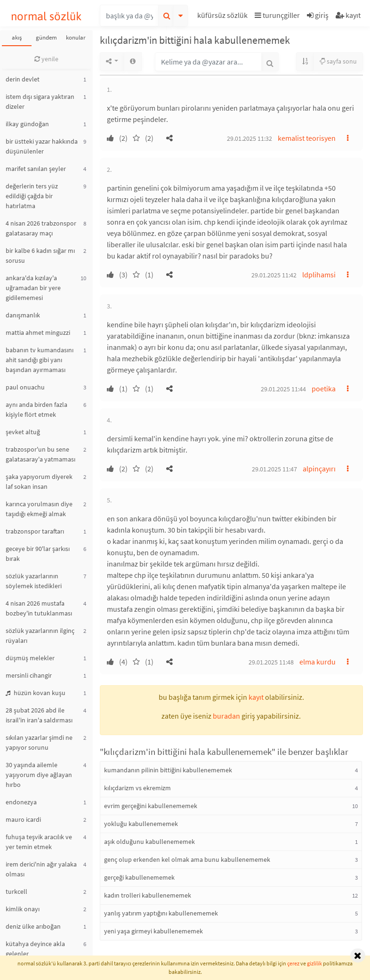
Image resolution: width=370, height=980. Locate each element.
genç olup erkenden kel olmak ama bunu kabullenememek (187, 859)
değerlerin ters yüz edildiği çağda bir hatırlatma (32, 196)
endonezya (21, 802)
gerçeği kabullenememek (139, 877)
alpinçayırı (319, 469)
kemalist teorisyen (307, 138)
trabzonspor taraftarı (35, 531)
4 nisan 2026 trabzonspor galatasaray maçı (41, 228)
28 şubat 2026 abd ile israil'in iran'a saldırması (39, 715)
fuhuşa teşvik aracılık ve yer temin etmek (39, 842)
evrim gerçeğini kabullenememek (151, 806)
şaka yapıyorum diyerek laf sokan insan (39, 482)
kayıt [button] (256, 697)
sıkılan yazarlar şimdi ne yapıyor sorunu (39, 742)
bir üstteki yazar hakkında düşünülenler (42, 146)
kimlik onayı (23, 909)
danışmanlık (23, 315)
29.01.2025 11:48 (271, 662)
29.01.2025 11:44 (283, 389)
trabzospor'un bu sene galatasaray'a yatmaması (40, 454)
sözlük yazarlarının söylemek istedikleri (34, 581)
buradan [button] (226, 716)
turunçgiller (277, 15)
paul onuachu (25, 387)
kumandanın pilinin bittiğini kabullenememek (168, 770)
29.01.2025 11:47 (274, 469)
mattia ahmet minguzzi (38, 332)
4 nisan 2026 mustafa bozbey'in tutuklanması (39, 608)
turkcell (16, 891)
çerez (293, 963)
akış (17, 37)
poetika (324, 389)
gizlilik (314, 963)
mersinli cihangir (29, 675)
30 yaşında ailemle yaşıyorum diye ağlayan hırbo (39, 775)
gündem (46, 37)
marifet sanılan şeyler (36, 169)
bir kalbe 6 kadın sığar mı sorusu (40, 255)
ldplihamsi (319, 275)
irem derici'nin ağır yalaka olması (41, 869)
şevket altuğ (23, 432)
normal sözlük (46, 16)
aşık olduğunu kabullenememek (149, 842)
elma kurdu (318, 662)
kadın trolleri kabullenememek (148, 895)
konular (76, 37)
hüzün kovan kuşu (36, 693)
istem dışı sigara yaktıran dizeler (40, 101)
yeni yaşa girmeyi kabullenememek (153, 931)
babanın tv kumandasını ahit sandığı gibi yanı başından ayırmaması (40, 360)
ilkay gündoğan (27, 124)
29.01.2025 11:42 (274, 275)
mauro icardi (23, 819)
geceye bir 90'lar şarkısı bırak (38, 554)
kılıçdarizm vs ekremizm (137, 788)
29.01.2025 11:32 (249, 138)
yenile (46, 59)
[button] (224, 17)
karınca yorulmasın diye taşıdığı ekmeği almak (39, 509)
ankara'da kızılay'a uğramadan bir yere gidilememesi (33, 288)
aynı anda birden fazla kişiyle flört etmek (36, 409)
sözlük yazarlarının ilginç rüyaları (40, 636)
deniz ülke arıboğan (33, 926)
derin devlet (23, 79)
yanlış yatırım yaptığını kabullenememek (161, 913)
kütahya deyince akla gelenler (35, 949)
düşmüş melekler (30, 658)
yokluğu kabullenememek (141, 824)
